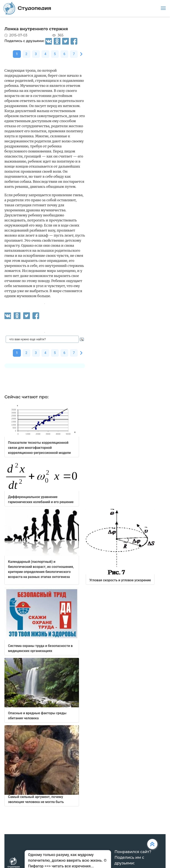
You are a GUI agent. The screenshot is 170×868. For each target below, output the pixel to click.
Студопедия (27, 8)
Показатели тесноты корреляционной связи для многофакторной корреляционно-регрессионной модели (39, 448)
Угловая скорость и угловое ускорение (120, 580)
